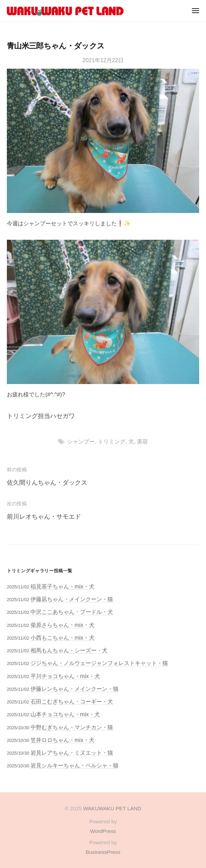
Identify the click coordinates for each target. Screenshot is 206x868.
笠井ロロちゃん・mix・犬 (62, 740)
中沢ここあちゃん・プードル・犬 (72, 612)
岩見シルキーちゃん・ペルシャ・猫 (75, 765)
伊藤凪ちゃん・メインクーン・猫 (72, 599)
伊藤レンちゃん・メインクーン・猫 (75, 689)
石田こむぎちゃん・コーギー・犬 (72, 701)
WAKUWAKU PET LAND (112, 808)
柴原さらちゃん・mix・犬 (62, 625)
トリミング (112, 441)
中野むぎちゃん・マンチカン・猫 (72, 727)
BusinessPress (103, 852)
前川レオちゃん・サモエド (44, 517)
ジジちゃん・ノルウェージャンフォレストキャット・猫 (99, 663)
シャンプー (81, 441)
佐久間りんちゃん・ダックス (47, 483)
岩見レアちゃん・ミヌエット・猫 (72, 753)
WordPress (103, 831)
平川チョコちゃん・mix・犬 (65, 676)
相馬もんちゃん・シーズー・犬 (69, 650)
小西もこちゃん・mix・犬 (62, 638)
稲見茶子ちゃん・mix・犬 (62, 586)
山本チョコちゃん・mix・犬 (65, 714)
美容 (142, 441)
